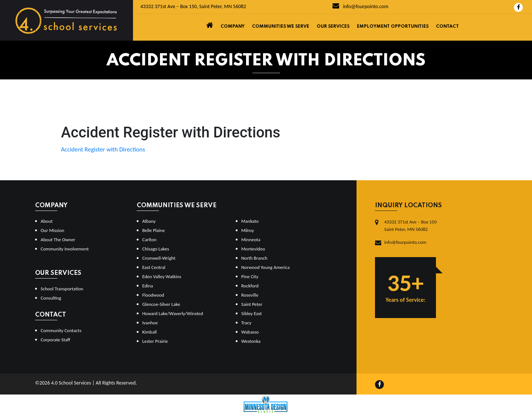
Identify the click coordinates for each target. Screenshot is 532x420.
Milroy (248, 230)
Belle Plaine (154, 230)
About (47, 221)
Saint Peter (252, 304)
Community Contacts (61, 330)
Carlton (149, 240)
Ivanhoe (150, 323)
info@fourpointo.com (360, 6)
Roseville (250, 295)
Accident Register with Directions (103, 149)
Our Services (333, 27)
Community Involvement (65, 249)
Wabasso (250, 332)
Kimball (149, 332)
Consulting (51, 298)
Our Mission (52, 230)
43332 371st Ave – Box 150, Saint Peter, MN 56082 (193, 6)
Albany (149, 221)
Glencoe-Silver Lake (161, 304)
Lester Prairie (155, 341)
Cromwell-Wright (159, 258)
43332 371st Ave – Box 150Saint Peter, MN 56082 (410, 226)
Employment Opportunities (393, 27)
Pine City (250, 276)
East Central (154, 267)
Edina (148, 286)
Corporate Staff (55, 340)
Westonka (251, 341)
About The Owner (58, 240)
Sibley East (252, 313)
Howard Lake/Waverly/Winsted (173, 313)
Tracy (246, 323)
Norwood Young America (265, 267)
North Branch (254, 258)
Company (233, 27)
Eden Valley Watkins (162, 276)
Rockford (250, 286)
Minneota (251, 240)
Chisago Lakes (156, 249)
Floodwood (153, 295)
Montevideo (253, 249)
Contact (447, 27)
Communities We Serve (281, 27)
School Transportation (62, 289)
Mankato (250, 221)
